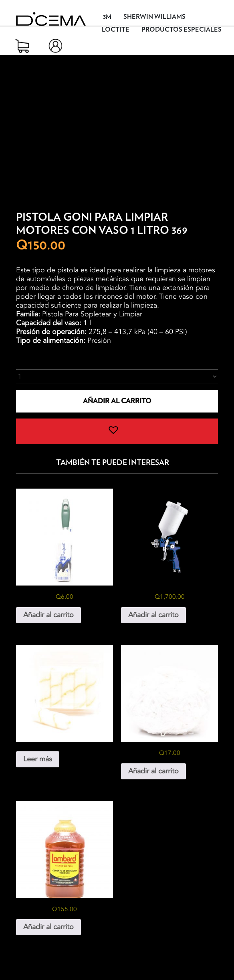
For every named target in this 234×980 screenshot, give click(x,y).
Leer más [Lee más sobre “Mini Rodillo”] (38, 759)
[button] (117, 431)
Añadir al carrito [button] (48, 615)
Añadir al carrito (117, 401)
